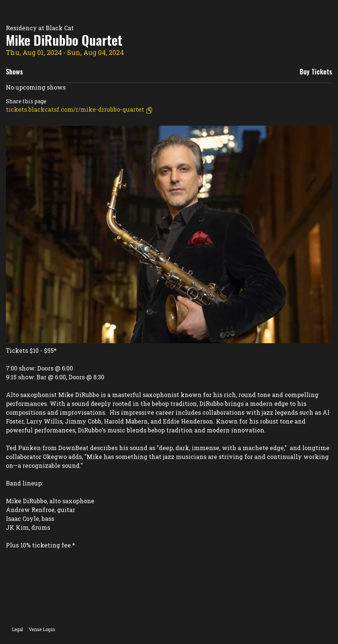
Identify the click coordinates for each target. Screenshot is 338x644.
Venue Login (42, 629)
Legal (17, 629)
